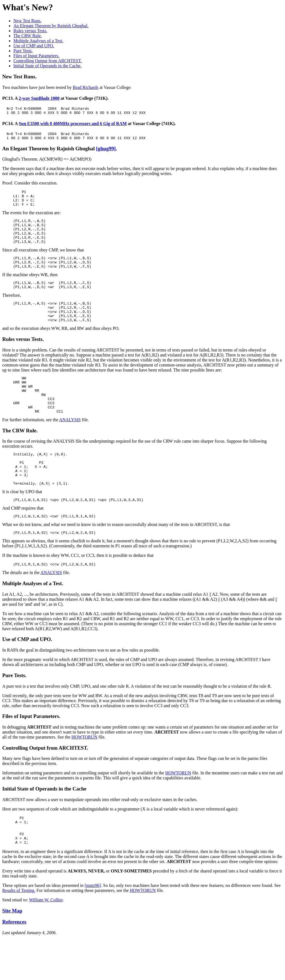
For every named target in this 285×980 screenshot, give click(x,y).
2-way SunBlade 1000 (39, 98)
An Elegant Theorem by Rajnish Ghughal (49, 152)
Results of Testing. (19, 933)
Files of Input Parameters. (36, 56)
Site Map (12, 953)
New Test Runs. (27, 21)
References (14, 964)
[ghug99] (106, 152)
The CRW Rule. (28, 36)
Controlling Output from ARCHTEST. (48, 61)
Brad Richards (85, 87)
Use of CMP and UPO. (34, 46)
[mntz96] (93, 928)
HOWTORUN (84, 775)
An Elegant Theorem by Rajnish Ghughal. (51, 26)
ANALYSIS (70, 447)
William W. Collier (46, 942)
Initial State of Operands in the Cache (44, 826)
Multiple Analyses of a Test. (38, 41)
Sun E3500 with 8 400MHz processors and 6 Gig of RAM (73, 125)
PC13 (7, 98)
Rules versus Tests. (30, 31)
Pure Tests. (23, 51)
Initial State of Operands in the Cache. (47, 66)
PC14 (7, 125)
